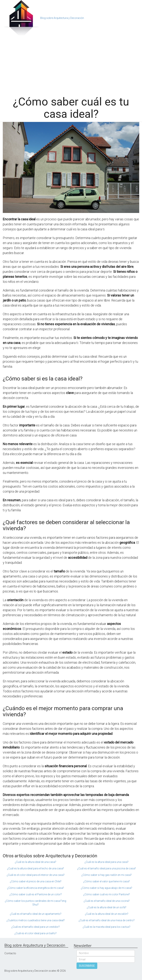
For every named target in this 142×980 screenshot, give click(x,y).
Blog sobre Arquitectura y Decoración (62, 18)
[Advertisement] (71, 64)
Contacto (10, 953)
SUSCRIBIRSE (87, 966)
